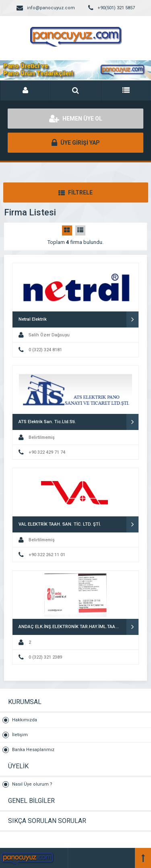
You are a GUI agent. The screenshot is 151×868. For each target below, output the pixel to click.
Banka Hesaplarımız (33, 750)
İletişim (20, 735)
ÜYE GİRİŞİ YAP (76, 143)
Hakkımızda (25, 720)
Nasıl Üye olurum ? (32, 784)
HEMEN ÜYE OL (76, 119)
